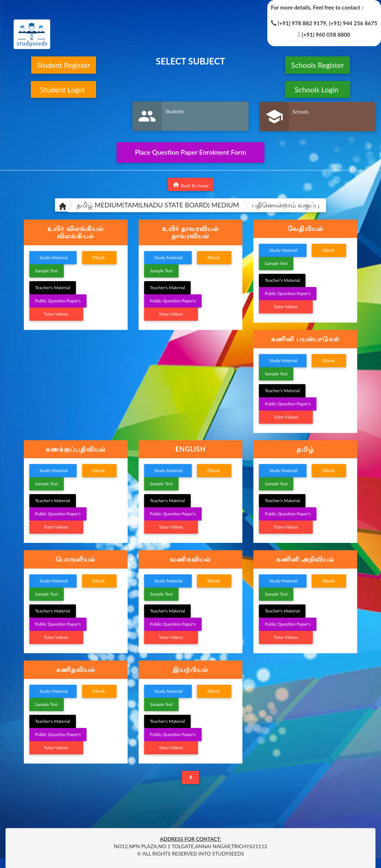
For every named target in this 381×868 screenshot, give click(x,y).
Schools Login (317, 89)
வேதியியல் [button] (305, 228)
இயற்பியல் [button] (190, 669)
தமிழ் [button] (305, 449)
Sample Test (47, 271)
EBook (99, 258)
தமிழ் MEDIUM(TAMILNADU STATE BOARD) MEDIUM (158, 205)
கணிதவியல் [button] (76, 669)
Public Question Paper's (58, 301)
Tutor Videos (56, 314)
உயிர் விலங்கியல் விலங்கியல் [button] (75, 232)
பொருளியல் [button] (76, 559)
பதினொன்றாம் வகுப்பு (286, 205)
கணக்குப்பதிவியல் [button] (76, 449)
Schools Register (318, 65)
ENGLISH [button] (190, 449)
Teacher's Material (53, 288)
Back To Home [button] (190, 185)
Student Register (64, 65)
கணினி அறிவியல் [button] (305, 559)
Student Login (64, 89)
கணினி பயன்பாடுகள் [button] (305, 339)
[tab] (76, 232)
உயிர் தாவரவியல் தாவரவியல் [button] (190, 232)
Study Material (53, 258)
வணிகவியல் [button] (190, 559)
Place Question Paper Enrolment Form (190, 152)
